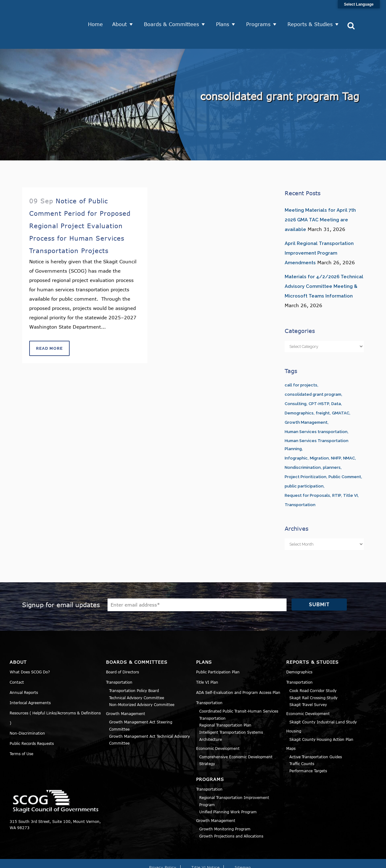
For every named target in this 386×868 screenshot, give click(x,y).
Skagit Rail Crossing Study (313, 674)
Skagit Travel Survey (308, 681)
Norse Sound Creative (283, 860)
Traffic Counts (302, 740)
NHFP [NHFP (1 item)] (336, 434)
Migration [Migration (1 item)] (319, 434)
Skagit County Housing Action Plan (321, 715)
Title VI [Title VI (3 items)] (350, 471)
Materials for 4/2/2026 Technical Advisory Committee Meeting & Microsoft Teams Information (324, 262)
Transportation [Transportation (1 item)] (300, 481)
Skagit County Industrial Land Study (323, 698)
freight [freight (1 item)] (323, 389)
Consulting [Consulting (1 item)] (296, 380)
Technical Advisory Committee (137, 674)
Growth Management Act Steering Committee (141, 702)
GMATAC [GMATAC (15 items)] (341, 389)
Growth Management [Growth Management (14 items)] (306, 398)
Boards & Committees (174, 12)
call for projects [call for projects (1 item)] (301, 361)
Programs (261, 12)
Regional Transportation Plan (225, 701)
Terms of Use (21, 730)
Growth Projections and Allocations (231, 812)
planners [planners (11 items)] (332, 443)
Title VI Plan (207, 658)
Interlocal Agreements (30, 679)
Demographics (299, 648)
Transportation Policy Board (134, 667)
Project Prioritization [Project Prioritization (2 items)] (306, 453)
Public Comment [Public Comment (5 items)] (345, 453)
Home (98, 12)
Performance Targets (308, 747)
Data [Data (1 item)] (336, 380)
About (122, 12)
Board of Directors (122, 648)
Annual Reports (24, 668)
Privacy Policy (163, 843)
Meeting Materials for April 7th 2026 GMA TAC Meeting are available (320, 196)
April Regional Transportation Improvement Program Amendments (319, 229)
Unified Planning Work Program (228, 788)
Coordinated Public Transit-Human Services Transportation (239, 691)
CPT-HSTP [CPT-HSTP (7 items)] (319, 380)
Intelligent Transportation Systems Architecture (231, 712)
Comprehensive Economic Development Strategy (236, 736)
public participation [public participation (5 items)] (304, 462)
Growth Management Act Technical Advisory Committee (149, 716)
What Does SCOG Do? (30, 648)
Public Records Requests (32, 719)
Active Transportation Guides (316, 733)
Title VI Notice (206, 843)
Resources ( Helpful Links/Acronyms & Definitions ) (55, 694)
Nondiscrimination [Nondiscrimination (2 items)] (303, 443)
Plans (225, 12)
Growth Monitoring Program (225, 805)
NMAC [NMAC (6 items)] (349, 434)
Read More (49, 324)
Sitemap (243, 843)
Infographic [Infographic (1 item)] (296, 434)
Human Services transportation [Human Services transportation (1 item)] (316, 408)
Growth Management (126, 690)
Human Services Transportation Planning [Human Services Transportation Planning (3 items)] (317, 421)
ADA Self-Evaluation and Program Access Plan (238, 668)
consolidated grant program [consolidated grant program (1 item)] (313, 370)
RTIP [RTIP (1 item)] (337, 471)
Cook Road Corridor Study (313, 667)
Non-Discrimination (27, 709)
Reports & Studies (312, 12)
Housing (294, 707)
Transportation (119, 658)
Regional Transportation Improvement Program (234, 777)
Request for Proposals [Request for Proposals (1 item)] (307, 471)
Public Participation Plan (218, 648)
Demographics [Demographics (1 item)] (299, 389)
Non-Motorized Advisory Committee (142, 681)
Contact (17, 658)
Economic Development (218, 724)
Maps (291, 724)
